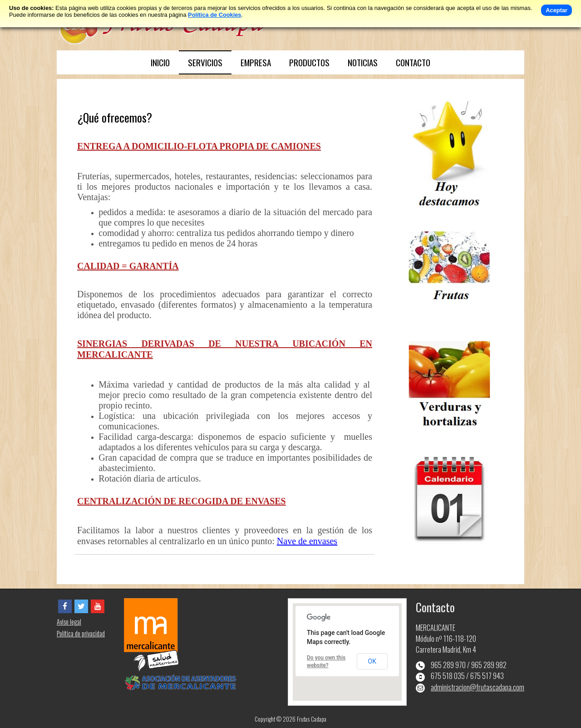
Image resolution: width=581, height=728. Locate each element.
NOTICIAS (363, 62)
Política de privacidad (81, 633)
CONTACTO (413, 62)
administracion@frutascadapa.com (478, 687)
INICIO (160, 62)
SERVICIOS (205, 62)
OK (372, 661)
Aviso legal (69, 622)
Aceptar (556, 10)
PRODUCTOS (309, 62)
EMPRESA (256, 62)
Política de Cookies (214, 15)
